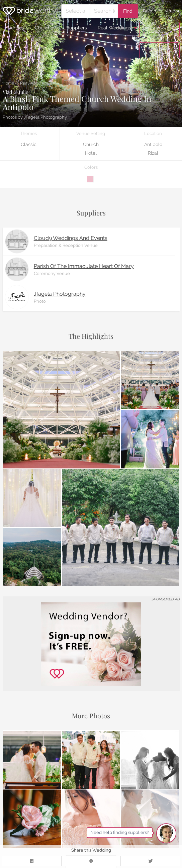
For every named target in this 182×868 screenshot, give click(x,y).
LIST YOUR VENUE (159, 29)
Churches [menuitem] (45, 28)
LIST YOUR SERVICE (159, 50)
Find (128, 11)
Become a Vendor (161, 11)
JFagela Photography (45, 117)
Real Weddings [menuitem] (114, 28)
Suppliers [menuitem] (77, 28)
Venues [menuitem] (16, 28)
